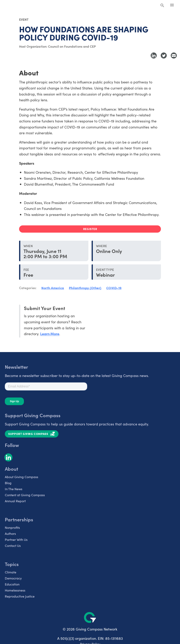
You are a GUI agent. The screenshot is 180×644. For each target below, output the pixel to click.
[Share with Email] (174, 55)
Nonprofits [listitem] (12, 527)
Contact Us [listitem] (13, 545)
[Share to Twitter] (164, 55)
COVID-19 (114, 288)
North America (53, 288)
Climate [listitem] (11, 572)
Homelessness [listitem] (15, 590)
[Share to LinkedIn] (154, 55)
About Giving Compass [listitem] (21, 477)
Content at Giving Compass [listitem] (25, 495)
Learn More (50, 334)
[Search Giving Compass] (162, 6)
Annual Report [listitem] (15, 501)
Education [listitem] (12, 584)
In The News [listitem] (14, 489)
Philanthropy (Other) (85, 288)
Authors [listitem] (10, 533)
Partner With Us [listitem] (16, 539)
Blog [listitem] (8, 483)
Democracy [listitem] (13, 578)
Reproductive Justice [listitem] (20, 596)
